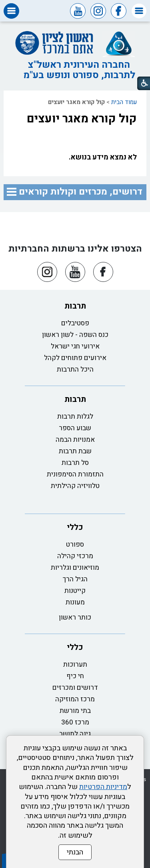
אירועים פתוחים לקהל (75, 358)
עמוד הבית (124, 102)
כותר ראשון (75, 617)
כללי (75, 527)
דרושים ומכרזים (75, 688)
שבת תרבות (75, 451)
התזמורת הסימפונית (75, 474)
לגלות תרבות (75, 416)
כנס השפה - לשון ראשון (75, 335)
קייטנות (75, 591)
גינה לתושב (75, 734)
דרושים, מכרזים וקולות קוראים (81, 192)
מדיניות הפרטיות (103, 787)
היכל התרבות (75, 369)
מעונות (75, 602)
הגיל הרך (75, 579)
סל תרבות (75, 463)
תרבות (75, 306)
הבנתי (75, 852)
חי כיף (75, 676)
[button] (139, 11)
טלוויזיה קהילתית (75, 486)
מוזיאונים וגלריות (75, 568)
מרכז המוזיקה (75, 699)
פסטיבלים (75, 323)
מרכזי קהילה (75, 556)
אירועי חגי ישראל (75, 346)
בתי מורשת (75, 711)
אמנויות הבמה (75, 440)
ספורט (75, 544)
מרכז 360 (75, 722)
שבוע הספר (75, 428)
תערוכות (75, 664)
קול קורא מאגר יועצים (82, 119)
